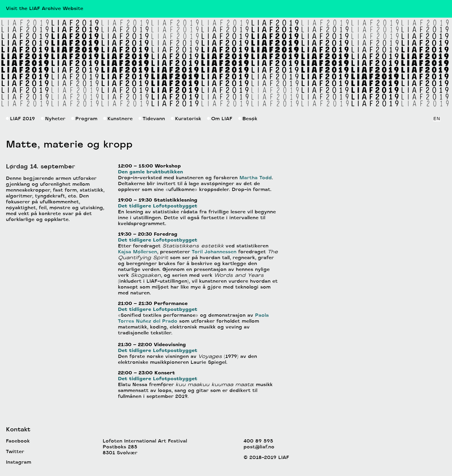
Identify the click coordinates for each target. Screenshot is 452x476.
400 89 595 (258, 441)
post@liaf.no (259, 447)
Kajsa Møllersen (137, 252)
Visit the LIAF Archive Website (45, 9)
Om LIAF (220, 119)
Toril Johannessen (214, 252)
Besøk (248, 119)
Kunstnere (118, 119)
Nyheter (53, 119)
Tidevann (152, 119)
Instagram (19, 462)
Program (84, 119)
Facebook (18, 441)
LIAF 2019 (20, 119)
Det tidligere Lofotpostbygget (158, 206)
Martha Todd (256, 178)
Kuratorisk (186, 119)
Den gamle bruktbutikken (150, 172)
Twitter (15, 452)
